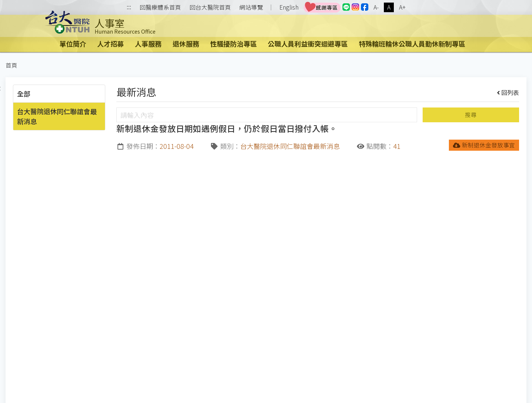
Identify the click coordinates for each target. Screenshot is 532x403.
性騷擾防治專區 (233, 44)
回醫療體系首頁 (160, 7)
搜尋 (471, 115)
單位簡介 (73, 44)
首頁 (11, 65)
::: (129, 8)
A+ (402, 7)
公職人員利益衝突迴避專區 (308, 44)
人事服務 (148, 44)
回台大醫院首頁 (210, 7)
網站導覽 (251, 7)
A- (376, 7)
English (289, 7)
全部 (24, 93)
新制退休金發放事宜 (484, 145)
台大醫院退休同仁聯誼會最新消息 (57, 116)
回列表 (508, 92)
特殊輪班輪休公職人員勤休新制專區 (412, 44)
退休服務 (186, 44)
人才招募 (110, 44)
